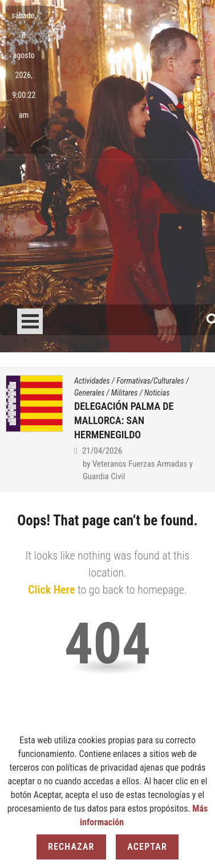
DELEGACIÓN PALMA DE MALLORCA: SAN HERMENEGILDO (124, 420)
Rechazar (71, 847)
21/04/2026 (102, 451)
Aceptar (147, 847)
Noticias (157, 393)
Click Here (51, 590)
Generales (89, 393)
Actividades (92, 381)
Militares (125, 393)
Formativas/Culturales (150, 381)
